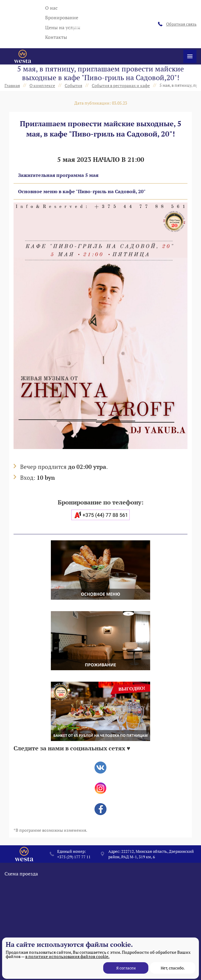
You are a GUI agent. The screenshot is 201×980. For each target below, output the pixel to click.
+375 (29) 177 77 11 (74, 857)
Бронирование (62, 17)
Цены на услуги (63, 27)
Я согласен (126, 968)
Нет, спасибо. (173, 968)
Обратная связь (177, 24)
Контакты (56, 37)
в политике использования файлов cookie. (67, 956)
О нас (51, 8)
